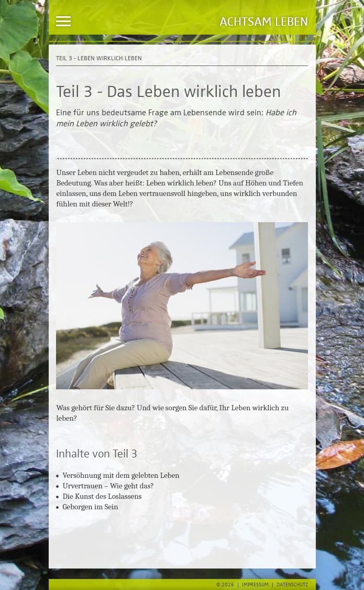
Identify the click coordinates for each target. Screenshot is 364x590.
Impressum (255, 585)
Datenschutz (292, 585)
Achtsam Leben (264, 22)
